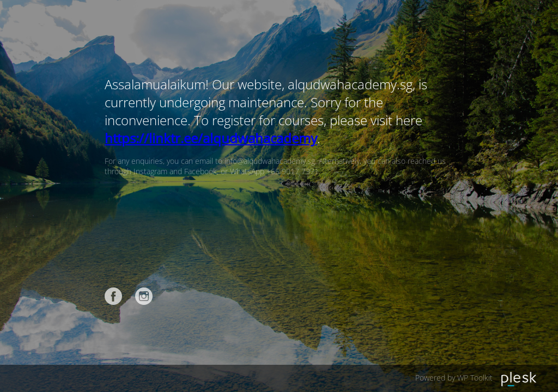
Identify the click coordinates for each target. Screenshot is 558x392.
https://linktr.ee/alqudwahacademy (211, 138)
